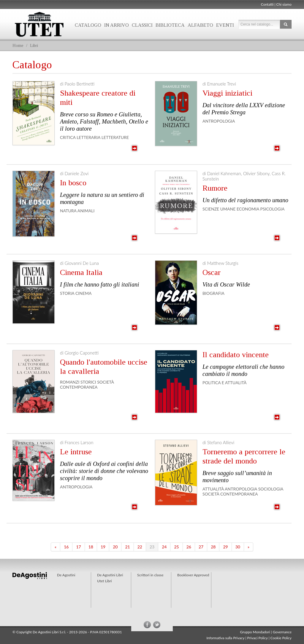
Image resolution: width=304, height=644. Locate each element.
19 (103, 547)
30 (238, 547)
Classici (142, 25)
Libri (34, 46)
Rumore (215, 188)
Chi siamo (284, 4)
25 (176, 547)
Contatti (267, 4)
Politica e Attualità (225, 383)
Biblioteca (170, 25)
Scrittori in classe (150, 575)
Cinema (84, 293)
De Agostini (66, 575)
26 (189, 547)
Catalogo (88, 25)
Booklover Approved (193, 575)
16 (66, 547)
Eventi (225, 25)
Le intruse (76, 452)
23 (152, 547)
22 (140, 547)
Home (18, 46)
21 (127, 547)
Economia (248, 209)
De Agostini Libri (110, 575)
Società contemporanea (87, 384)
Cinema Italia (81, 272)
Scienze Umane (219, 209)
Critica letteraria (80, 137)
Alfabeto (200, 25)
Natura (68, 211)
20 (115, 547)
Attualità (213, 489)
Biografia (213, 293)
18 (91, 547)
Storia (67, 293)
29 (225, 547)
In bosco (73, 183)
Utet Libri (39, 24)
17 (78, 547)
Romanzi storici (78, 382)
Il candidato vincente (236, 355)
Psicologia (273, 209)
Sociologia (271, 489)
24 (164, 547)
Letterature (115, 137)
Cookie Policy (281, 638)
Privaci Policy (258, 638)
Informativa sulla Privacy (226, 638)
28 (213, 547)
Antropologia (219, 121)
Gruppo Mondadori (255, 632)
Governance (282, 632)
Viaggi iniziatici (227, 93)
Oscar (212, 272)
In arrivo (117, 25)
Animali (86, 211)
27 (201, 547)
